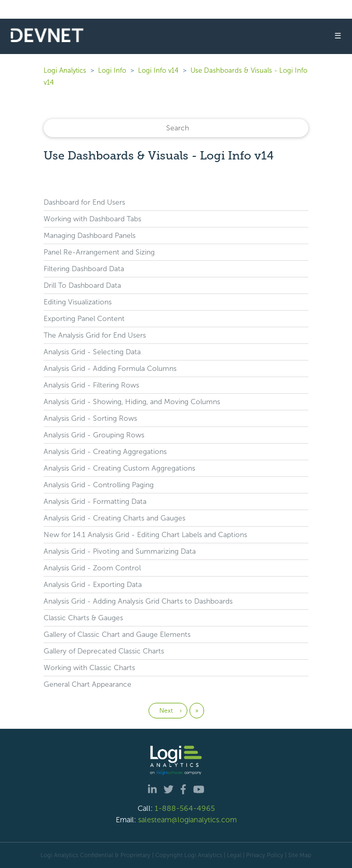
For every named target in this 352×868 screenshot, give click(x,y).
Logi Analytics (65, 70)
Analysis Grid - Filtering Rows (91, 385)
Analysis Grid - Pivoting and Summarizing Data (120, 551)
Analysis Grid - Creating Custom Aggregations (119, 468)
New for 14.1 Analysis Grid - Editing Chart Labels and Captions (145, 535)
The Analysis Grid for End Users (95, 335)
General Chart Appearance (87, 684)
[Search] (176, 128)
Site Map (300, 855)
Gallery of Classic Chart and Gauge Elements (117, 635)
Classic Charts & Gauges (83, 618)
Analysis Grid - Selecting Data (92, 352)
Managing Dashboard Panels (90, 236)
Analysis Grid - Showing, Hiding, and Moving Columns (132, 402)
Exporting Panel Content (84, 319)
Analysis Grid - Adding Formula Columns (110, 369)
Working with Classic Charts (89, 668)
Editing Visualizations (78, 302)
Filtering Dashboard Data (84, 269)
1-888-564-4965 (185, 808)
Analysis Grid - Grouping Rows (94, 435)
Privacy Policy (265, 855)
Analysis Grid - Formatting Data (95, 502)
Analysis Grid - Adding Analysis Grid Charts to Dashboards (138, 601)
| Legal (233, 855)
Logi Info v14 (158, 70)
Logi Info (112, 70)
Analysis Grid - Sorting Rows (90, 418)
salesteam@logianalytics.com (187, 820)
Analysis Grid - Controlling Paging (99, 485)
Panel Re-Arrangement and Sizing (99, 252)
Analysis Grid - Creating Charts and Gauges (114, 518)
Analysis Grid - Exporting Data (93, 585)
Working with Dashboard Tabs (92, 219)
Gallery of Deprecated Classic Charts (104, 651)
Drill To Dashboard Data (82, 285)
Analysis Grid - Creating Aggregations (105, 452)
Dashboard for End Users (84, 202)
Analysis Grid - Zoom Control (92, 568)
